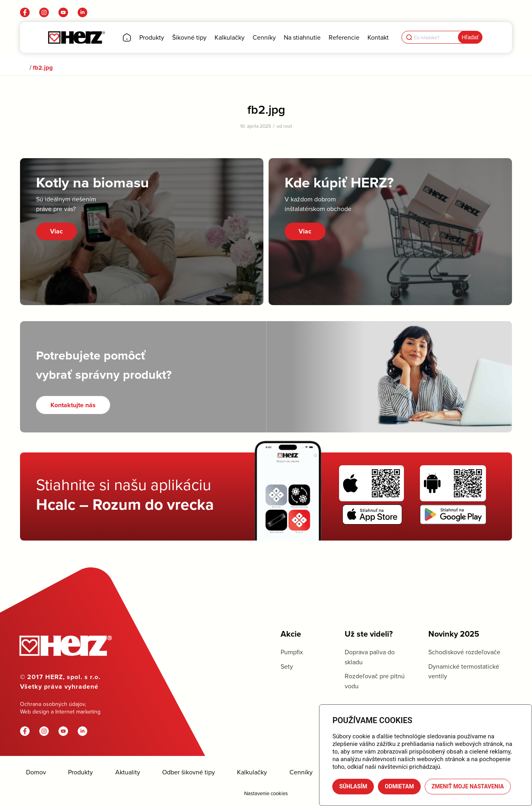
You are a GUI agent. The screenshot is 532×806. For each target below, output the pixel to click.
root (288, 126)
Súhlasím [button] (353, 786)
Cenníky (301, 772)
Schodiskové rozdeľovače (464, 652)
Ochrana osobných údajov (52, 704)
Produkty (80, 772)
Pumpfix (292, 652)
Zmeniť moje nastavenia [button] (468, 786)
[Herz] (76, 37)
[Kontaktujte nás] (73, 405)
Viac (56, 231)
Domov (36, 772)
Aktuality (128, 772)
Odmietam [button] (399, 786)
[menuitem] (127, 37)
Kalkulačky (252, 772)
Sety (287, 666)
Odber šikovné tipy (189, 772)
